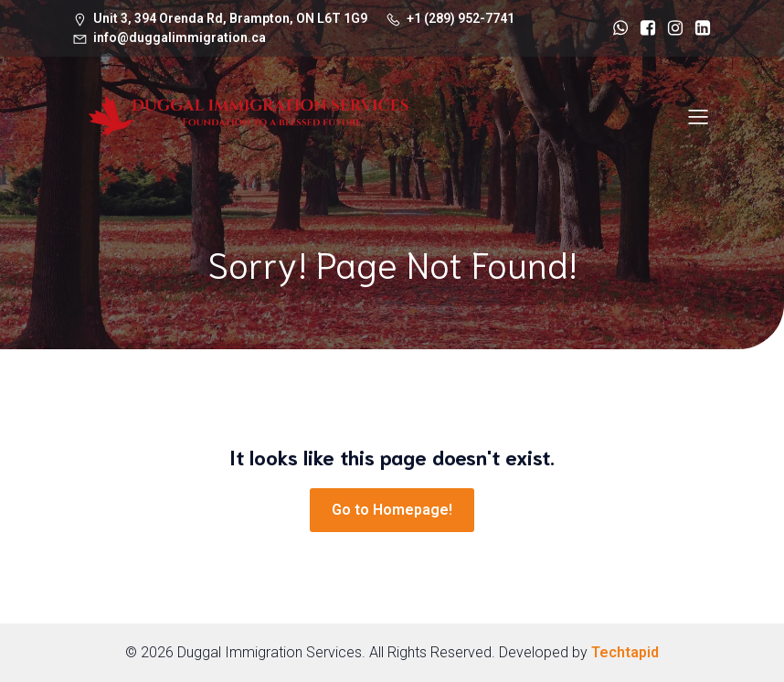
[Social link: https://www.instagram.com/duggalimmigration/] (671, 28)
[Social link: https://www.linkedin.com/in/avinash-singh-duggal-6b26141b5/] (698, 28)
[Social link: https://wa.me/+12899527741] (616, 28)
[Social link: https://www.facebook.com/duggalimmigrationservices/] (643, 28)
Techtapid (625, 652)
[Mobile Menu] (698, 116)
